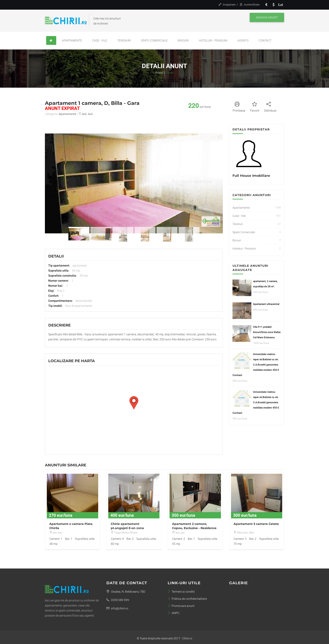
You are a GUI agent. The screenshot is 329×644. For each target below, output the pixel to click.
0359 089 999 (118, 600)
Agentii (243, 40)
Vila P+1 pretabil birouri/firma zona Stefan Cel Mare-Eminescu (267, 332)
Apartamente (72, 40)
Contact (265, 40)
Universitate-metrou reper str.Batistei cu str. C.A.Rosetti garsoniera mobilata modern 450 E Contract (256, 365)
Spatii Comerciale (154, 40)
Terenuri (124, 40)
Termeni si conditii (181, 592)
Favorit (255, 106)
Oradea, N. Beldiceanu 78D (126, 592)
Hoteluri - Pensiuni (213, 40)
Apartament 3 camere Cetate (256, 524)
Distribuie (270, 106)
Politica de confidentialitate (187, 599)
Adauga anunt (267, 17)
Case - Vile (100, 40)
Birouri (183, 40)
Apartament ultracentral (266, 304)
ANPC (174, 613)
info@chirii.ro (117, 608)
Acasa (159, 73)
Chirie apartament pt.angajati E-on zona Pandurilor (127, 528)
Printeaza (239, 106)
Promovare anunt (181, 606)
